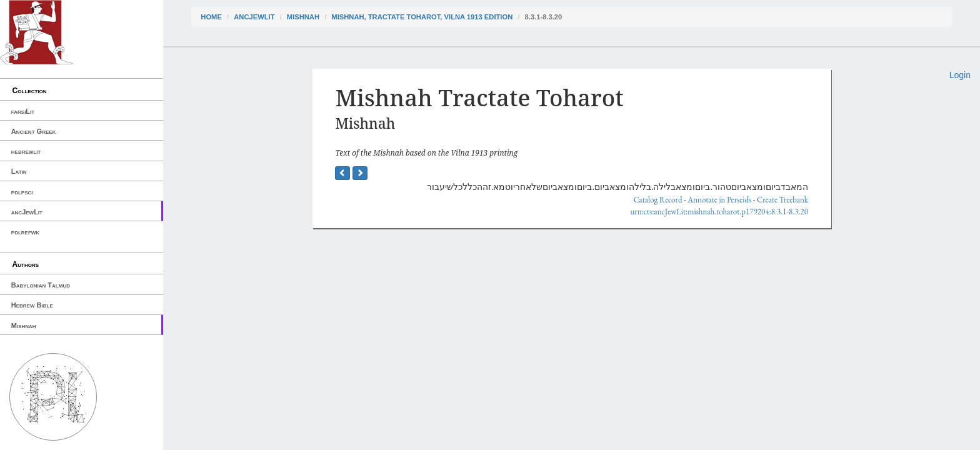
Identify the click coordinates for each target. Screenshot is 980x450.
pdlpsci (22, 192)
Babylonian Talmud (41, 285)
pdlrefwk (25, 232)
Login (960, 75)
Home (211, 17)
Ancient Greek (34, 131)
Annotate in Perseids (719, 200)
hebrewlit (26, 151)
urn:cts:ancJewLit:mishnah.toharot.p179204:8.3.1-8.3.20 (719, 212)
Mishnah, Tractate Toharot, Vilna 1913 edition (422, 17)
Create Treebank (782, 200)
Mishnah (24, 326)
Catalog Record (657, 200)
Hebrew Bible (32, 305)
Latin (19, 171)
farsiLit (23, 111)
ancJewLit (27, 212)
